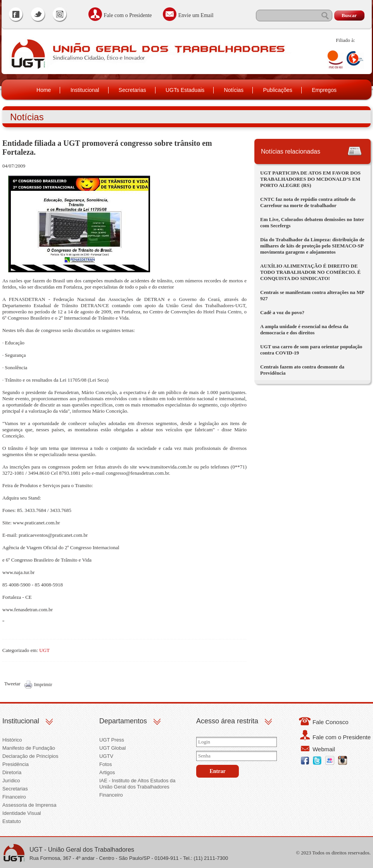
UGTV (106, 756)
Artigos (107, 772)
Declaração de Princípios (30, 756)
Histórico (12, 740)
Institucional (85, 90)
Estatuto (12, 821)
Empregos (324, 90)
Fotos (106, 764)
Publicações (278, 90)
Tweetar (12, 684)
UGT (44, 650)
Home (44, 90)
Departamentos (123, 721)
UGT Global (112, 748)
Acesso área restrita (227, 721)
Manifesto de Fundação (29, 748)
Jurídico (11, 781)
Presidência (16, 764)
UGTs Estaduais (185, 90)
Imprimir (43, 684)
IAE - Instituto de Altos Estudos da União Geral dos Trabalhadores (137, 784)
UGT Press (112, 740)
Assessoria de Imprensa (29, 805)
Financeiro (14, 797)
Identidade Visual (22, 813)
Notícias (234, 90)
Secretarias (132, 90)
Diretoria (12, 772)
